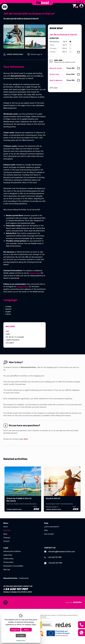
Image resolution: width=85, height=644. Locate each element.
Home (6, 527)
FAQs (46, 530)
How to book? (49, 534)
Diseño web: (74, 602)
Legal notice (8, 555)
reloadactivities (22, 287)
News (5, 534)
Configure (21, 636)
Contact (6, 541)
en (80, 1)
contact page (35, 273)
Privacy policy (8, 562)
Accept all (15, 630)
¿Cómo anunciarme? (52, 527)
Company (7, 538)
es (77, 1)
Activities (7, 530)
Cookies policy (8, 559)
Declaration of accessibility (13, 566)
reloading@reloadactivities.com (60, 552)
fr (83, 1)
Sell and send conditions (12, 551)
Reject (26, 630)
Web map (7, 570)
